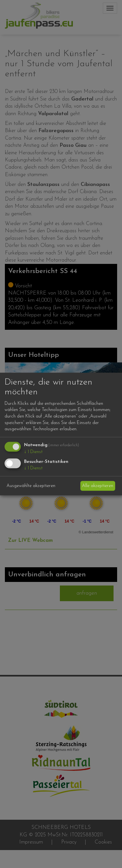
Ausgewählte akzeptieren (31, 486)
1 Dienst (33, 452)
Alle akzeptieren (98, 486)
